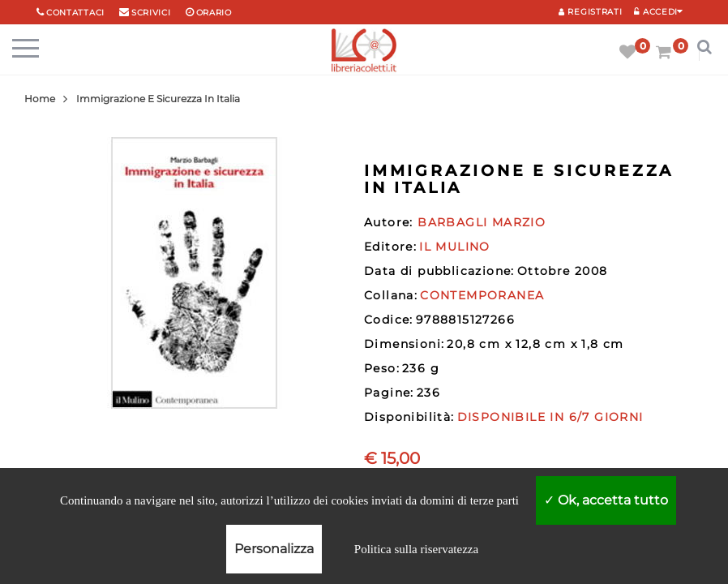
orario (214, 13)
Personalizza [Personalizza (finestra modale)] (274, 549)
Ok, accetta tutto (606, 500)
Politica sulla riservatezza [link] (416, 549)
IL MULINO (455, 247)
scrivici (151, 13)
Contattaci (75, 13)
